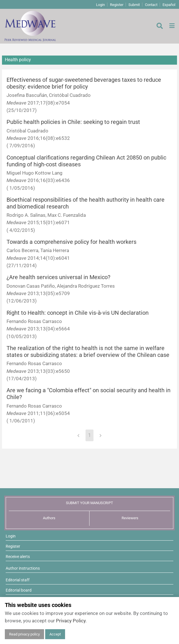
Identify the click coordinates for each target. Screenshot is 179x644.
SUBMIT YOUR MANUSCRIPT (89, 503)
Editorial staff (18, 580)
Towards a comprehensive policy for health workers (71, 242)
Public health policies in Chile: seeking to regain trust (73, 122)
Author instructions (23, 568)
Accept (55, 634)
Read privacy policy (24, 634)
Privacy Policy (71, 621)
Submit (134, 5)
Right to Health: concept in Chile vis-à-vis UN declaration (78, 313)
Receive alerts (18, 557)
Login (100, 5)
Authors (49, 518)
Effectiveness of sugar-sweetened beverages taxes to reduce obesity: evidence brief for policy (84, 83)
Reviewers (130, 518)
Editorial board (19, 590)
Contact (151, 5)
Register (117, 5)
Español (169, 5)
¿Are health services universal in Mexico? (58, 277)
